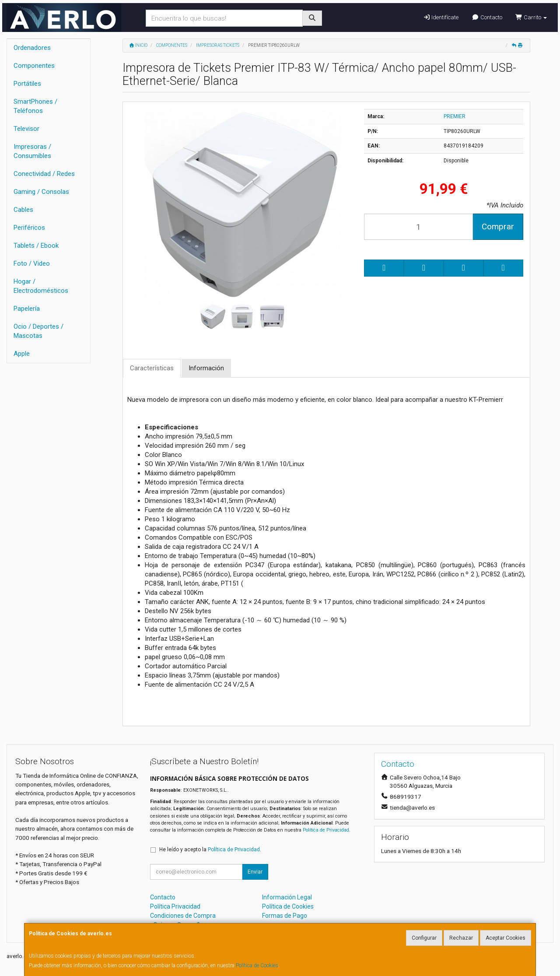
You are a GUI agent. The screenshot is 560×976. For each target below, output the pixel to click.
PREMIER (455, 116)
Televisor (26, 129)
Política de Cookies (257, 965)
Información (206, 368)
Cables (23, 210)
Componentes (34, 66)
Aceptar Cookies (506, 938)
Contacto (487, 17)
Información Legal (287, 897)
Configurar (424, 938)
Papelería (27, 309)
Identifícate (441, 17)
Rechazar (461, 938)
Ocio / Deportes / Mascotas (38, 331)
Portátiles (27, 84)
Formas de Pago (285, 916)
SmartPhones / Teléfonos (35, 106)
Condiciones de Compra (183, 916)
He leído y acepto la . (210, 850)
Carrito (531, 17)
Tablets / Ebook (36, 246)
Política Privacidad (175, 906)
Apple (22, 354)
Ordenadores (32, 48)
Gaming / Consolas (41, 192)
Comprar (498, 226)
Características (152, 368)
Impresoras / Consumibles (32, 151)
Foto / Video (32, 263)
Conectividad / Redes (44, 174)
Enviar (255, 872)
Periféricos (29, 228)
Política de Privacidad (326, 830)
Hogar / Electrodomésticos (41, 286)
